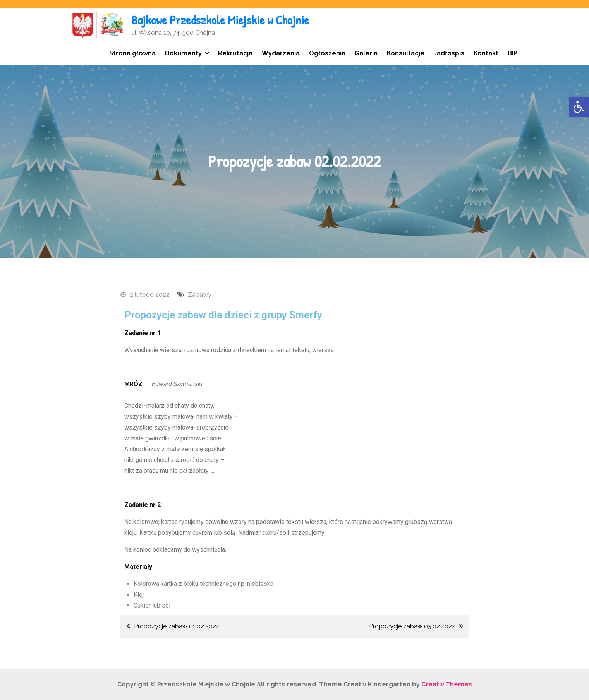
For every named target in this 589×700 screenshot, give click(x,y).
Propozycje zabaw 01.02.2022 (177, 626)
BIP (513, 53)
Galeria (366, 53)
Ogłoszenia (327, 53)
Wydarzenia (281, 53)
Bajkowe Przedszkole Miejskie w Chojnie (220, 20)
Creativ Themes (447, 684)
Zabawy (200, 295)
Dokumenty (183, 53)
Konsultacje (406, 53)
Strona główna (132, 53)
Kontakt (486, 53)
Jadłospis (449, 53)
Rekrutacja (235, 53)
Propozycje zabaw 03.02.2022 (412, 626)
